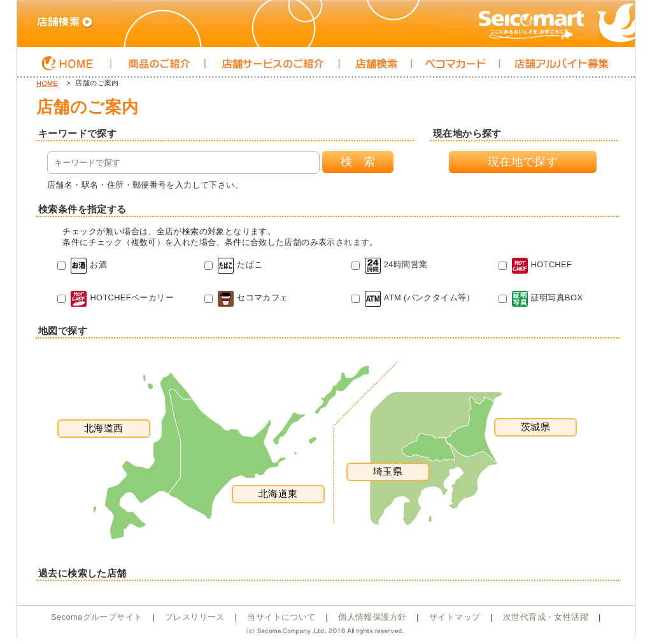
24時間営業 (390, 264)
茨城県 (535, 427)
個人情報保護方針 (372, 617)
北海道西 (104, 428)
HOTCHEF (535, 264)
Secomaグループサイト (96, 617)
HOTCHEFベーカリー (115, 297)
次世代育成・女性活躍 (546, 617)
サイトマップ (455, 617)
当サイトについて (281, 617)
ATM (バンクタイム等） (413, 297)
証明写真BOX (541, 297)
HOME (47, 83)
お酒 (82, 264)
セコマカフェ (246, 297)
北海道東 (278, 493)
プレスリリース (195, 617)
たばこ (233, 264)
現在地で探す (523, 162)
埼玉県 (388, 471)
